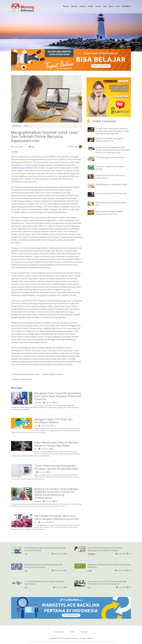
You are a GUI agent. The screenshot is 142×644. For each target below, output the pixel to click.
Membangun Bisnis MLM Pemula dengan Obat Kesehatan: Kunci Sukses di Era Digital (107, 583)
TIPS (26, 126)
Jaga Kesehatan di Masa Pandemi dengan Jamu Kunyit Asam (109, 213)
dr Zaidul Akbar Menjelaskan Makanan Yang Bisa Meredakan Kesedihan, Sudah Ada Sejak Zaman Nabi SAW (112, 131)
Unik (118, 6)
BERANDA (17, 126)
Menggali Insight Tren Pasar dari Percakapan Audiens (53, 421)
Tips (105, 6)
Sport (111, 6)
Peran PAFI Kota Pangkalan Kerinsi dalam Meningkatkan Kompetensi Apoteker (105, 549)
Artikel (72, 632)
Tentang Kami (59, 632)
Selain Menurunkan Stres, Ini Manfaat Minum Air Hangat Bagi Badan (57, 444)
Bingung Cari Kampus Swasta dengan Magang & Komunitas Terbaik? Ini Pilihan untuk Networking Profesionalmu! (56, 493)
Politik (90, 6)
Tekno (98, 6)
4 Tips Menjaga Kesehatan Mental (110, 157)
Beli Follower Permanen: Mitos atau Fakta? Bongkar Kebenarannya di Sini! (57, 517)
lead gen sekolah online (22, 379)
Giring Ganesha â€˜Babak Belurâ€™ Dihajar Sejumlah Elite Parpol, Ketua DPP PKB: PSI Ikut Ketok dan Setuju (113, 150)
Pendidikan (126, 6)
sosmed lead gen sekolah (52, 374)
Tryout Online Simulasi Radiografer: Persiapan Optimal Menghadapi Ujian (56, 467)
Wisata (66, 6)
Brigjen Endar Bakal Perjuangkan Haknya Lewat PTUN (109, 140)
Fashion (74, 6)
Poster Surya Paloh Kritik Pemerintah (111, 193)
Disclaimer (84, 632)
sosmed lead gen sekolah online (24, 168)
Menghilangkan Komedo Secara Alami (111, 184)
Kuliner (83, 6)
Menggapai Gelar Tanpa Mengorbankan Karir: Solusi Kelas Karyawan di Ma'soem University (58, 396)
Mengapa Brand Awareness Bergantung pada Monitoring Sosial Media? (44, 566)
